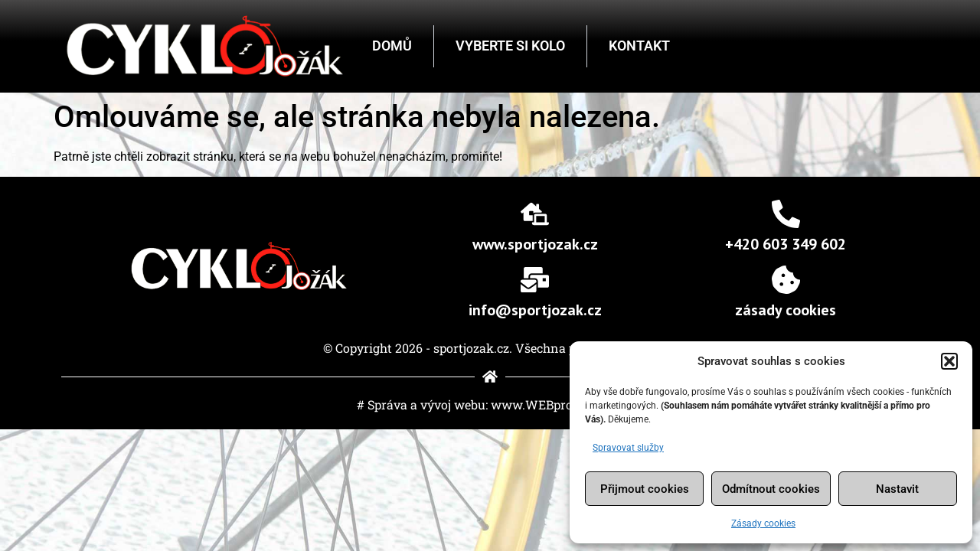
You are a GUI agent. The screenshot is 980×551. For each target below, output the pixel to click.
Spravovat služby (628, 448)
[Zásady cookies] (786, 280)
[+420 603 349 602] (786, 214)
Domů (392, 46)
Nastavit (897, 489)
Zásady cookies (763, 523)
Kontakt (639, 46)
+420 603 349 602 (786, 244)
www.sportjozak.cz (535, 244)
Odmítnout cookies (771, 489)
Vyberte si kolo (510, 46)
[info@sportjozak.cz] (535, 280)
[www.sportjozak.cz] (535, 214)
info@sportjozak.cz (535, 310)
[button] (949, 361)
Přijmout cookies (645, 489)
